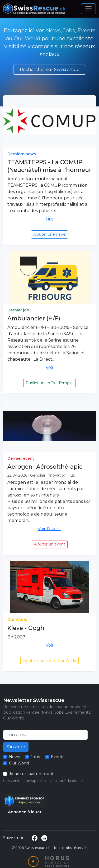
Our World (27, 38)
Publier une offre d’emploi (49, 383)
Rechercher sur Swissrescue (50, 70)
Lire (49, 219)
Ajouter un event (50, 544)
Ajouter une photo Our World (49, 661)
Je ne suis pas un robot (31, 774)
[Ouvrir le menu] (88, 9)
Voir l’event (49, 529)
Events (86, 30)
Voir (50, 367)
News (53, 30)
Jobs (69, 30)
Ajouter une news (49, 234)
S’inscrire (16, 747)
